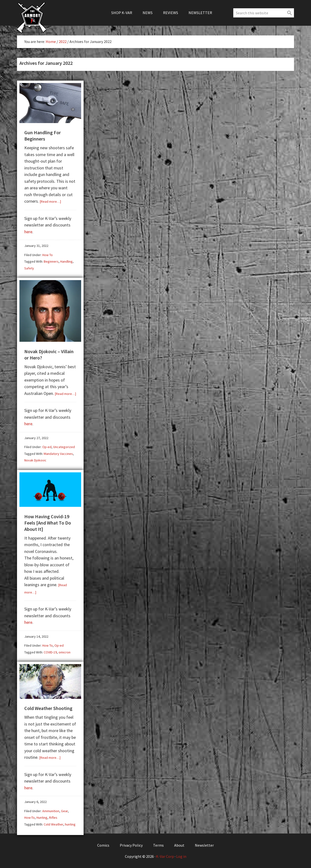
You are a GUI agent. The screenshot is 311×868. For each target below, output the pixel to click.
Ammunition (51, 811)
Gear (64, 811)
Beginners (51, 261)
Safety (29, 268)
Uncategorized (64, 447)
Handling (66, 261)
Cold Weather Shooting (48, 708)
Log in (181, 856)
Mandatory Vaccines (58, 454)
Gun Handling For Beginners (43, 136)
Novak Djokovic (35, 460)
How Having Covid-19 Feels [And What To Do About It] (48, 523)
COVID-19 (50, 652)
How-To (30, 818)
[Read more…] (50, 201)
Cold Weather (53, 824)
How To (48, 255)
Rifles (53, 818)
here (28, 232)
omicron (65, 652)
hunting (70, 824)
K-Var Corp (165, 856)
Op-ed (47, 447)
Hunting (42, 818)
